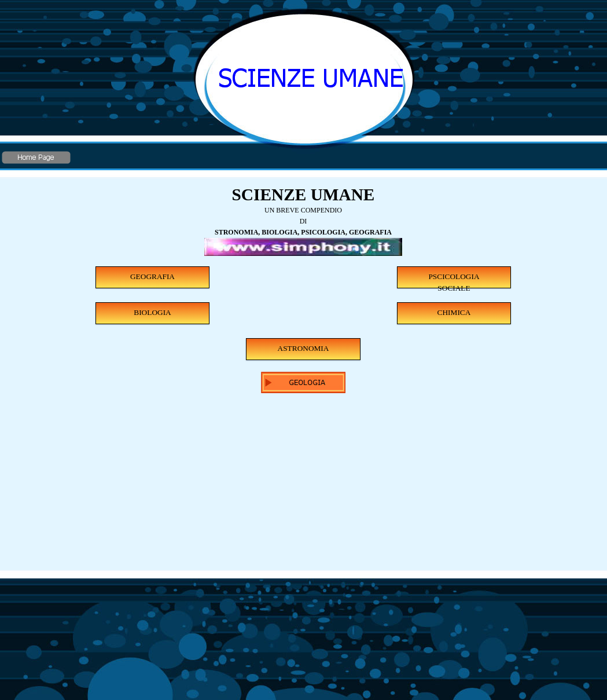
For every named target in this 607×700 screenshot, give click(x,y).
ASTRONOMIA (303, 348)
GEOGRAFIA (152, 276)
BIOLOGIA (152, 312)
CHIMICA (454, 312)
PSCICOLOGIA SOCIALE (454, 280)
